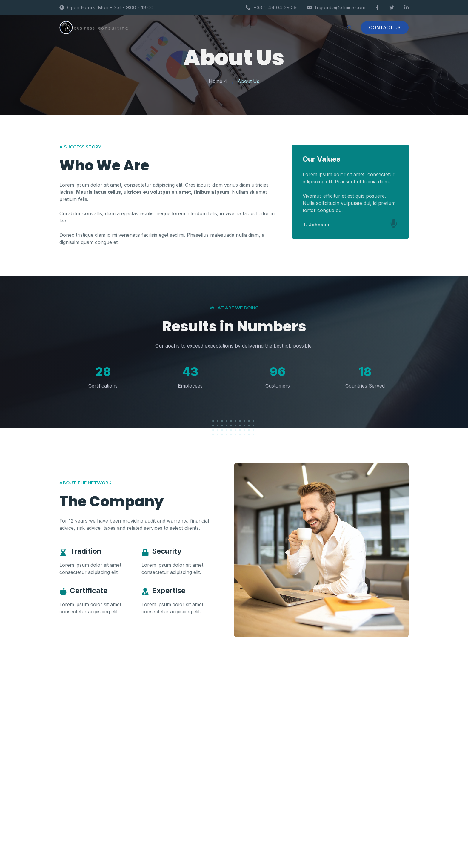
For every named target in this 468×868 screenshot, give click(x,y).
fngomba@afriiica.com (336, 7)
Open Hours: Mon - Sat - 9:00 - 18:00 (106, 7)
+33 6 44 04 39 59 (271, 7)
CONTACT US (385, 27)
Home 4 (218, 81)
